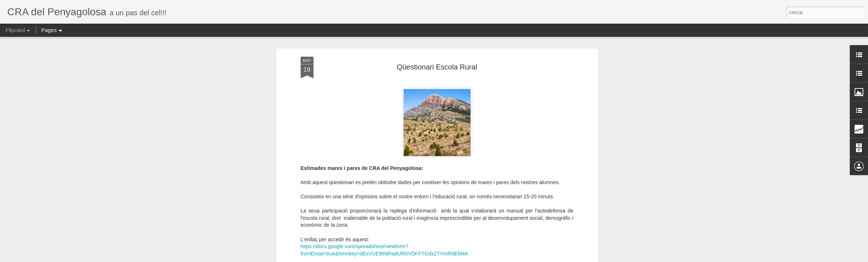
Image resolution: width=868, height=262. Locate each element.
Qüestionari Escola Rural (437, 59)
